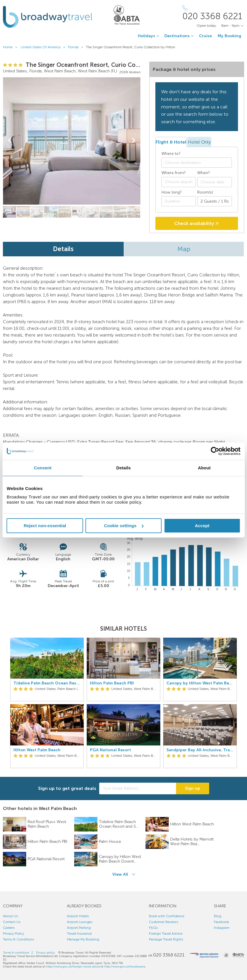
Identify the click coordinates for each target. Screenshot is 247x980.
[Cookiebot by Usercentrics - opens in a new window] (215, 451)
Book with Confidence (167, 916)
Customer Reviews (164, 922)
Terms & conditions (16, 953)
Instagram (222, 928)
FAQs (153, 928)
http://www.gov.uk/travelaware (125, 967)
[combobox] (197, 163)
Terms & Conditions (18, 939)
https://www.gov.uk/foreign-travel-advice (73, 967)
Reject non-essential (45, 526)
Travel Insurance (79, 933)
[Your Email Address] (138, 788)
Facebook (221, 922)
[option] (47, 703)
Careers (9, 928)
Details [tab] (124, 468)
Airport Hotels (78, 916)
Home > (11, 47)
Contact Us (12, 922)
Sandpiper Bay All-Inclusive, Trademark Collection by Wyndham (200, 750)
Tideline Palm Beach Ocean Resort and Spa (47, 683)
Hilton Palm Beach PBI (112, 683)
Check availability (197, 223)
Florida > (77, 47)
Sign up (193, 788)
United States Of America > (44, 47)
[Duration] (179, 201)
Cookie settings (124, 526)
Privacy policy (45, 953)
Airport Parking (79, 928)
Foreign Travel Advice (166, 933)
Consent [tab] (43, 468)
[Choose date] (215, 182)
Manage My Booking (83, 939)
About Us (10, 916)
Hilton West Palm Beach (37, 750)
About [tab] (204, 468)
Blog (218, 916)
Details (63, 249)
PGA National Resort (110, 750)
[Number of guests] (215, 201)
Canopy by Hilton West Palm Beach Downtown (200, 683)
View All (120, 874)
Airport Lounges (80, 922)
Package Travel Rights (166, 939)
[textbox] (200, 163)
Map (184, 249)
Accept (202, 526)
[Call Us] (213, 13)
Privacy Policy (14, 933)
